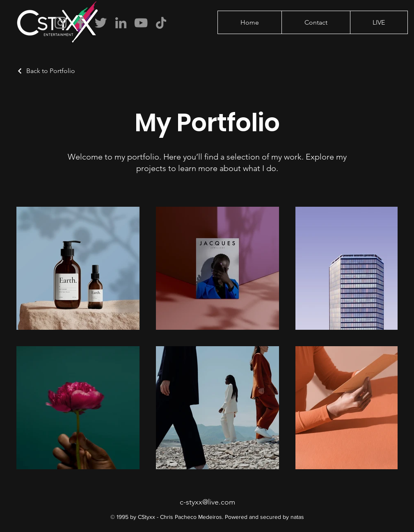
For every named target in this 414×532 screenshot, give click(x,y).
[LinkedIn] (121, 23)
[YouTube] (141, 23)
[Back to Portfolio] (46, 71)
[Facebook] (81, 23)
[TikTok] (161, 23)
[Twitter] (101, 23)
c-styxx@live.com (207, 502)
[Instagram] (61, 23)
